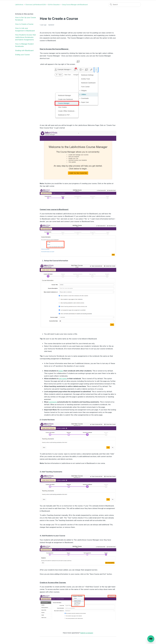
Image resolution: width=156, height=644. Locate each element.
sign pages (63, 379)
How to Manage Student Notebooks (24, 45)
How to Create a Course (24, 24)
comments (53, 402)
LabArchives (19, 5)
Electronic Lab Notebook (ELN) (36, 5)
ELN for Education (54, 5)
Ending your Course (22, 55)
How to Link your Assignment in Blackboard (25, 29)
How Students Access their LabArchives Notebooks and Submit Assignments (26, 37)
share (61, 371)
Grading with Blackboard (24, 50)
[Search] (125, 5)
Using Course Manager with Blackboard (75, 5)
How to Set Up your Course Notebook (26, 19)
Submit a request (87, 633)
